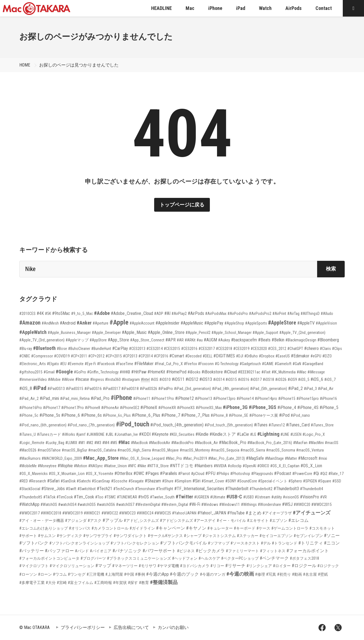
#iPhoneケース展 (264, 415)
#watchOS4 (67, 504)
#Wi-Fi (195, 504)
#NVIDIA (220, 466)
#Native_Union (115, 466)
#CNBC (25, 356)
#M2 (90, 443)
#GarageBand (313, 364)
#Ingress (97, 379)
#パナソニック (127, 551)
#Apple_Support (265, 333)
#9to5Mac (61, 313)
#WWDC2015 (322, 504)
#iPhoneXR (167, 408)
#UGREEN (202, 497)
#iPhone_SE (239, 415)
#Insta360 (113, 379)
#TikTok (49, 497)
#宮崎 (62, 583)
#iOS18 (268, 379)
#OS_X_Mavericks (34, 474)
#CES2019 (241, 349)
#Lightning (268, 434)
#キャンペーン (171, 528)
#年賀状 (120, 583)
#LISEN (296, 434)
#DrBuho (251, 356)
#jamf (81, 434)
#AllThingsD (310, 314)
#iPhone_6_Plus (146, 415)
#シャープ (193, 536)
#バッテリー (32, 551)
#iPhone (121, 398)
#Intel (145, 379)
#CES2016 (189, 349)
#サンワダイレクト (130, 536)
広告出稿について (131, 627)
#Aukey (224, 340)
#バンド (82, 551)
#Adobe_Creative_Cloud (132, 313)
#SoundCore (247, 481)
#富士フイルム (81, 583)
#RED (24, 481)
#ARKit (190, 340)
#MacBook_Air (206, 443)
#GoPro (80, 372)
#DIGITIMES (224, 356)
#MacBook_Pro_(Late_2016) (270, 443)
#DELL (208, 356)
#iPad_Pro (100, 398)
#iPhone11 (142, 399)
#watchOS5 (87, 504)
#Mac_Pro (174, 458)
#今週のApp (157, 574)
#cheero (311, 348)
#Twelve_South (162, 497)
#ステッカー (248, 536)
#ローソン (28, 574)
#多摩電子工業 (32, 583)
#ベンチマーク (274, 558)
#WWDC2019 (73, 513)
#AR (180, 340)
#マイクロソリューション (72, 566)
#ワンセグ (77, 574)
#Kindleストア (223, 434)
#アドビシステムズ (176, 521)
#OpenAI (249, 466)
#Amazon (30, 323)
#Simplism (183, 481)
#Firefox (190, 364)
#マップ (103, 566)
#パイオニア (101, 551)
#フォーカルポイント (308, 551)
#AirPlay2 (179, 314)
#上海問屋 (114, 574)
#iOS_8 (26, 388)
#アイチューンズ (312, 513)
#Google (64, 372)
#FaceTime (125, 364)
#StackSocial (30, 489)
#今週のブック (184, 574)
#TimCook (65, 497)
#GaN (297, 364)
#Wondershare (269, 504)
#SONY (231, 481)
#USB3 (248, 497)
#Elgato (53, 364)
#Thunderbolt (237, 489)
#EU (63, 364)
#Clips (337, 349)
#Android (68, 323)
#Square (325, 481)
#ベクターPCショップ (240, 558)
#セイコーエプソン (276, 536)
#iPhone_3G (235, 407)
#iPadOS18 (130, 389)
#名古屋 (310, 574)
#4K (40, 313)
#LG (253, 434)
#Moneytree (47, 466)
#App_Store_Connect (147, 340)
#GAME (268, 364)
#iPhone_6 (71, 415)
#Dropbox (267, 356)
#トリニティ (311, 543)
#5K (48, 314)
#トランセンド (285, 543)
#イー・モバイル (231, 521)
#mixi (323, 458)
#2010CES (27, 314)
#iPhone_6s (91, 415)
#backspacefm (244, 340)
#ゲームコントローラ (290, 528)
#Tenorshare (145, 489)
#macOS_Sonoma (281, 450)
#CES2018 (224, 349)
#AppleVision (326, 323)
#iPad (40, 388)
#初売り (284, 574)
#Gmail (49, 372)
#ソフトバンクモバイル (184, 543)
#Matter (291, 458)
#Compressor (42, 356)
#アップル (113, 520)
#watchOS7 (125, 504)
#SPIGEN (310, 481)
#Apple (119, 322)
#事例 (140, 574)
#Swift (71, 489)
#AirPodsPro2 (260, 314)
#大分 (51, 583)
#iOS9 (292, 379)
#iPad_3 (310, 389)
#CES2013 (137, 349)
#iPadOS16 (93, 389)
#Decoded (193, 356)
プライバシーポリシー (83, 627)
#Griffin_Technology (103, 372)
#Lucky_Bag (55, 443)
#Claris (325, 349)
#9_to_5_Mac (82, 314)
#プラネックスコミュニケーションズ (139, 558)
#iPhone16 (328, 399)
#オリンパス (80, 528)
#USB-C (234, 497)
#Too (99, 497)
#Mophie (65, 466)
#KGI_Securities (182, 434)
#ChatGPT (295, 349)
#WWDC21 (92, 513)
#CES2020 (259, 349)
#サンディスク (69, 536)
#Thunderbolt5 (31, 497)
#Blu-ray (26, 349)
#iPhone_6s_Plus (117, 415)
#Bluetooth (44, 348)
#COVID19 (62, 356)
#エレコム (299, 520)
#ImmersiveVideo (33, 379)
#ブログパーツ (93, 558)
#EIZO (327, 356)
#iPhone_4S (308, 407)
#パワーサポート (159, 551)
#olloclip (235, 466)
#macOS (332, 443)
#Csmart (177, 356)
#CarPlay (120, 348)
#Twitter (184, 497)
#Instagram (131, 379)
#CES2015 (172, 349)
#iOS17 (256, 379)
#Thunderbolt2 (261, 489)
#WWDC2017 (30, 513)
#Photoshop (240, 474)
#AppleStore (282, 323)
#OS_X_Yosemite (100, 474)
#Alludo (327, 314)
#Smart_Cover (213, 481)
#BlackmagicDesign (301, 340)
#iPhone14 (245, 399)
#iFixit (266, 372)
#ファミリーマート (242, 551)
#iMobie (54, 379)
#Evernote (76, 364)
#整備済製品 (164, 582)
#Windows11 (230, 504)
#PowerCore (302, 474)
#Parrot (184, 474)
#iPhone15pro (308, 399)
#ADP (159, 314)
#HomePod (176, 372)
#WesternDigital (148, 504)
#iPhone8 (93, 408)
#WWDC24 (145, 513)
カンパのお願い (173, 627)
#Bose (62, 349)
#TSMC (110, 497)
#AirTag (293, 314)
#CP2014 (146, 356)
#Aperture (101, 323)
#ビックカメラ (210, 551)
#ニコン (332, 543)
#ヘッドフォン (185, 558)
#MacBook (139, 443)
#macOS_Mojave (165, 450)
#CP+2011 (79, 356)
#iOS (155, 379)
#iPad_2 (295, 388)
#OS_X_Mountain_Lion (67, 474)
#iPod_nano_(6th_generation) (43, 425)
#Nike (142, 466)
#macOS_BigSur (74, 450)
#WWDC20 (302, 504)
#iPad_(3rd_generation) (192, 389)
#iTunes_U (28, 434)
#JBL (109, 434)
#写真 (271, 574)
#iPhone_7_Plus (195, 415)
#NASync (96, 466)
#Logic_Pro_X (314, 434)
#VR (323, 497)
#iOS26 (281, 379)
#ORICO (263, 466)
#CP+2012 (96, 356)
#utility (277, 497)
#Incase (82, 379)
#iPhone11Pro (163, 399)
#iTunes (261, 425)
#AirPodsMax (216, 314)
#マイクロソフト (34, 566)
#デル (266, 543)
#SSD (337, 481)
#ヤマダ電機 (168, 566)
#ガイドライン (142, 528)
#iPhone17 (52, 408)
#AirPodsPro (238, 314)
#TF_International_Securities (199, 489)
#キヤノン (196, 528)
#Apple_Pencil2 (198, 333)
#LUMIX (71, 443)
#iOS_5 (304, 379)
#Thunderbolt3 (286, 489)
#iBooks (194, 372)
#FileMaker (144, 364)
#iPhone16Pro (31, 408)
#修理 (260, 574)
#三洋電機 (95, 574)
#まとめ (254, 513)
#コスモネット (322, 528)
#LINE (285, 434)
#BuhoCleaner (79, 349)
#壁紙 (323, 574)
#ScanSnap (101, 481)
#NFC (132, 466)
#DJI (240, 356)
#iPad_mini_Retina (75, 399)
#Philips (223, 474)
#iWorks (69, 434)
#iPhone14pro (266, 399)
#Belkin (278, 340)
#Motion (81, 466)
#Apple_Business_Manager (69, 333)
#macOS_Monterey (195, 450)
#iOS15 (231, 379)
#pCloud (198, 474)
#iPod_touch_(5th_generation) (229, 425)
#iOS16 (244, 379)
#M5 (114, 443)
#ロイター (282, 566)
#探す (133, 583)
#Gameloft (283, 364)
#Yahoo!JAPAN (184, 513)
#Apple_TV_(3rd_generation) (42, 340)
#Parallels (168, 473)
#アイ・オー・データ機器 (42, 521)
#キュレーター (220, 528)
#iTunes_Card (298, 425)
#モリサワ (148, 566)
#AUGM (210, 340)
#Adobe (102, 313)
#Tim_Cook (84, 497)
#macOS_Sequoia (225, 450)
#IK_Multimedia (284, 372)
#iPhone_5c (29, 415)
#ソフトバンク (34, 543)
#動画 (297, 574)
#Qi (316, 473)
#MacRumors (30, 458)
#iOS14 (219, 379)
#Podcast (283, 473)
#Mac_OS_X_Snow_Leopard (142, 458)
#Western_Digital (175, 504)
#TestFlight (165, 489)
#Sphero (295, 481)
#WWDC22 (110, 513)
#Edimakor (300, 356)
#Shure (168, 481)
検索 (331, 269)
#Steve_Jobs (53, 489)
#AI (167, 313)
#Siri (196, 481)
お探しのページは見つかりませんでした (79, 65)
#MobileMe (28, 466)
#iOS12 (192, 379)
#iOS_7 (330, 379)
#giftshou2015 (31, 372)
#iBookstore (212, 372)
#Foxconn (206, 364)
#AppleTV (306, 323)
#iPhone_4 (287, 407)
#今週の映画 (240, 574)
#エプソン (279, 521)
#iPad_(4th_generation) (231, 389)
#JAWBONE (96, 434)
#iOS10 (165, 379)
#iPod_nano (300, 415)
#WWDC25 (163, 513)
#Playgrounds (262, 474)
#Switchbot (87, 489)
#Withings (249, 504)
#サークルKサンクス (165, 536)
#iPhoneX (149, 407)
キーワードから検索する (54, 250)
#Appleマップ (77, 340)
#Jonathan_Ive (126, 434)
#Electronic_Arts (33, 364)
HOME (25, 65)
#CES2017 (207, 349)
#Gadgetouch (250, 364)
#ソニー (332, 536)
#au (200, 340)
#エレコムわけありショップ (44, 528)
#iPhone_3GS (263, 407)
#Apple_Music (134, 332)
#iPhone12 (184, 398)
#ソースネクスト (245, 543)
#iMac (302, 372)
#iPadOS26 (148, 389)
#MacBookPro (182, 443)
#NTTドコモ (182, 466)
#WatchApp (29, 504)
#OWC (139, 473)
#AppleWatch (33, 332)
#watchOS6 (106, 504)
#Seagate (136, 481)
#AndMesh (50, 323)
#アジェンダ (76, 521)
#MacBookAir (160, 443)
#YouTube (236, 513)
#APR (171, 340)
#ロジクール (304, 566)
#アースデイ (205, 521)
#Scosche (119, 481)
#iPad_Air (326, 389)
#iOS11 (178, 379)
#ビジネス (186, 551)
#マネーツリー (125, 566)
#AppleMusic (192, 323)
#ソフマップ (219, 543)
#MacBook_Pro (233, 443)
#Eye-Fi (90, 364)
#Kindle (202, 434)
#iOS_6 (317, 379)
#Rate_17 (336, 474)
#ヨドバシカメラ (195, 566)
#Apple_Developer (106, 333)
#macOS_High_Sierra (134, 450)
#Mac (124, 442)
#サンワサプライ (98, 536)
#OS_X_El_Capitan (285, 466)
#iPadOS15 (75, 389)
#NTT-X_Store (158, 466)
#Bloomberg (328, 340)
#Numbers (204, 466)
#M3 (98, 443)
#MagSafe (255, 458)
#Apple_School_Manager (231, 333)
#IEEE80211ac (249, 372)
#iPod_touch (133, 424)
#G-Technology (227, 364)
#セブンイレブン (308, 536)
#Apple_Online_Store (166, 332)
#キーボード (245, 528)
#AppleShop (234, 323)
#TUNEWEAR (127, 497)
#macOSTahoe (49, 450)
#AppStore (98, 340)
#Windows (210, 504)
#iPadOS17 (112, 389)
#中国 (129, 574)
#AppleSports (256, 323)
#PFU (210, 473)
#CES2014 (155, 349)
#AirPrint (279, 314)
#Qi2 (324, 474)
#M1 (82, 443)
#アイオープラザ (277, 513)
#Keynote (160, 434)
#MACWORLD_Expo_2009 (62, 458)
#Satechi (84, 481)
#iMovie (68, 379)
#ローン (45, 574)
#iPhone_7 (171, 415)
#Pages (152, 473)
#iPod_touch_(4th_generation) (177, 425)
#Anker (84, 323)
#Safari (53, 481)
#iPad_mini (49, 398)
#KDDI (145, 434)
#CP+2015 (114, 356)
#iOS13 (206, 379)
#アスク (95, 521)
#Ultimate (218, 497)
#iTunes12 (277, 425)
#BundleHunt (101, 349)
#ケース (263, 528)
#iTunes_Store (322, 425)
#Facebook (106, 364)
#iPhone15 (287, 399)
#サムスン (47, 536)
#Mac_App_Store (101, 458)
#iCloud (230, 372)
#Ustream (263, 497)
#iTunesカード (49, 434)
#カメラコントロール (110, 528)
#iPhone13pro (224, 399)
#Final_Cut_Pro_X (169, 364)
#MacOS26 (28, 450)
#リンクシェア (259, 566)
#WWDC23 (127, 513)
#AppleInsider (168, 323)
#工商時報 (103, 583)
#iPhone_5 (329, 407)
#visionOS (291, 497)
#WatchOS (49, 504)
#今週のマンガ (213, 574)
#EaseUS (283, 356)
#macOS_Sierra (253, 450)
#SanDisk (68, 481)
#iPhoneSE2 (130, 408)
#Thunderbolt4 (311, 489)
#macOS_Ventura (310, 450)
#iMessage (316, 372)
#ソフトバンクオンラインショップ (79, 543)
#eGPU (316, 356)
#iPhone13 (204, 399)
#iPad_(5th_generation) (269, 389)
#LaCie (243, 434)
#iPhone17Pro (73, 408)
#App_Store (118, 340)
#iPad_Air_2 (29, 399)
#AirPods (196, 313)
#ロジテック (328, 566)
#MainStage (274, 458)
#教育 (144, 583)
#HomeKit (156, 372)
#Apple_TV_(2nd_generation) (302, 333)
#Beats (264, 340)
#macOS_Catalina (102, 450)
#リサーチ (235, 566)
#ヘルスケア (209, 558)
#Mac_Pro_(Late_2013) (227, 458)
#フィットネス (273, 551)
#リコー (217, 566)
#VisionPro (310, 497)
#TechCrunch (124, 489)
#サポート (28, 536)
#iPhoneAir (110, 408)
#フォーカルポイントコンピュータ (49, 558)
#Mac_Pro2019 (195, 458)
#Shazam (153, 481)
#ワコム (60, 574)
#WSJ (287, 504)
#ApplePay (214, 323)
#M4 (106, 443)
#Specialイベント (273, 481)
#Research (38, 481)
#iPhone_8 (219, 415)
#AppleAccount (142, 323)
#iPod (284, 415)
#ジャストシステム (219, 536)
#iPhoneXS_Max (209, 408)
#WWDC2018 (51, 513)
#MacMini (316, 443)
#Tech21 (105, 489)
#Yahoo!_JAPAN (212, 513)
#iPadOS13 (56, 389)
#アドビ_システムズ (141, 521)
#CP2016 (161, 356)
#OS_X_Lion (311, 466)
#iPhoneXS (186, 408)
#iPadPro (166, 389)
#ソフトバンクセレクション (135, 543)
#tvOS (144, 497)
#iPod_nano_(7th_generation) (91, 425)
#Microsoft (308, 458)
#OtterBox (123, 473)
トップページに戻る (182, 205)
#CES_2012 (277, 349)
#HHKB (125, 372)
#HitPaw (139, 372)
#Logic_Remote (32, 443)
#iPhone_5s (50, 415)
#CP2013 (130, 356)
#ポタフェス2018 (304, 558)
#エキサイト (258, 521)
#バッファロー (59, 551)
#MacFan (300, 443)
